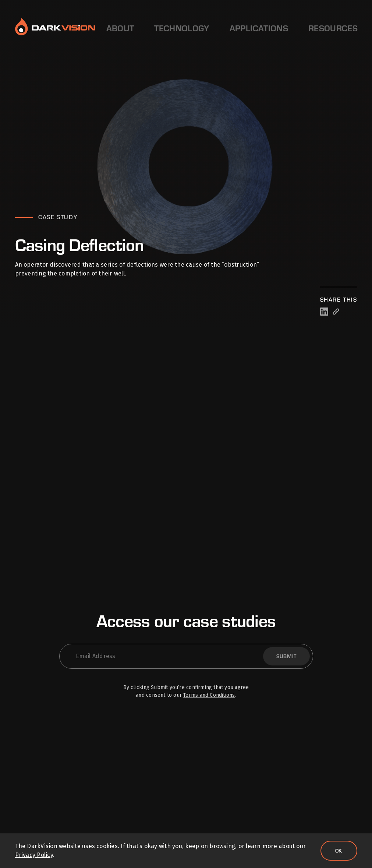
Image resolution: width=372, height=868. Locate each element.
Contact (331, 28)
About (117, 28)
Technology (154, 28)
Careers (285, 28)
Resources (247, 28)
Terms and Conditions (209, 695)
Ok (339, 851)
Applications (201, 28)
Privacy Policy (34, 855)
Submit (286, 656)
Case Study (58, 217)
